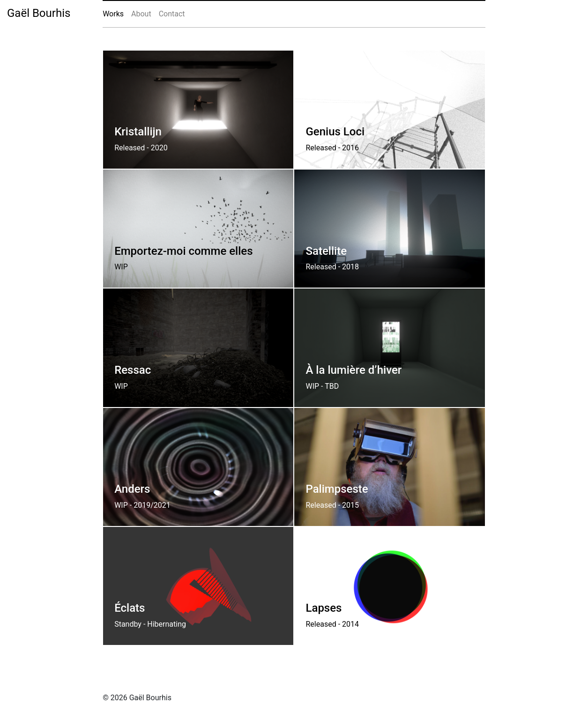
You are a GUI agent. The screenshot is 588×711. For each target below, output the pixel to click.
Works (113, 14)
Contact (172, 14)
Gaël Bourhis (39, 13)
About (141, 14)
